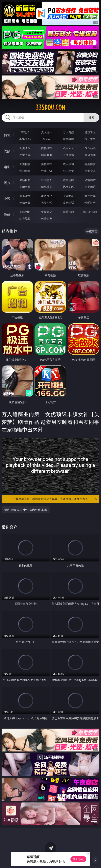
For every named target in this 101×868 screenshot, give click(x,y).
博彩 (7, 135)
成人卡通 (68, 164)
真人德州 (47, 132)
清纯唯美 (47, 187)
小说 (7, 199)
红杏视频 (25, 219)
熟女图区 (68, 187)
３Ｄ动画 (90, 148)
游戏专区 (90, 132)
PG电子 (25, 132)
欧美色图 (68, 180)
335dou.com (50, 107)
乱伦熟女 (68, 171)
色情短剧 (47, 219)
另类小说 (47, 203)
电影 (7, 167)
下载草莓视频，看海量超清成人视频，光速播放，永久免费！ (55, 499)
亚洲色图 (47, 180)
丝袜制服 (47, 155)
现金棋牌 (68, 139)
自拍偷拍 (47, 148)
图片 (7, 183)
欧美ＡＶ (68, 148)
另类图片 (90, 187)
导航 (7, 215)
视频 (7, 151)
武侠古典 (90, 196)
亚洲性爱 (25, 164)
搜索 (91, 117)
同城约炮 (25, 212)
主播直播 (68, 155)
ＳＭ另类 (90, 155)
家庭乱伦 (47, 196)
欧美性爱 (90, 164)
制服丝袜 (25, 171)
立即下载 (78, 859)
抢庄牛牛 (90, 139)
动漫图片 (90, 180)
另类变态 (90, 171)
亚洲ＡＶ (25, 148)
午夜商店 (47, 212)
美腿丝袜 (25, 187)
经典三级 (47, 171)
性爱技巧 (90, 203)
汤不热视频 (90, 212)
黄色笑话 (68, 203)
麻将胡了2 (25, 139)
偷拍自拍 (47, 164)
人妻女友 (68, 196)
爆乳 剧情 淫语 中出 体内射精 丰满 (26, 510)
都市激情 (25, 196)
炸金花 (47, 139)
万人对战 (68, 132)
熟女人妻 (25, 155)
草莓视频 (68, 212)
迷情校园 (25, 203)
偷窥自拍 (25, 180)
